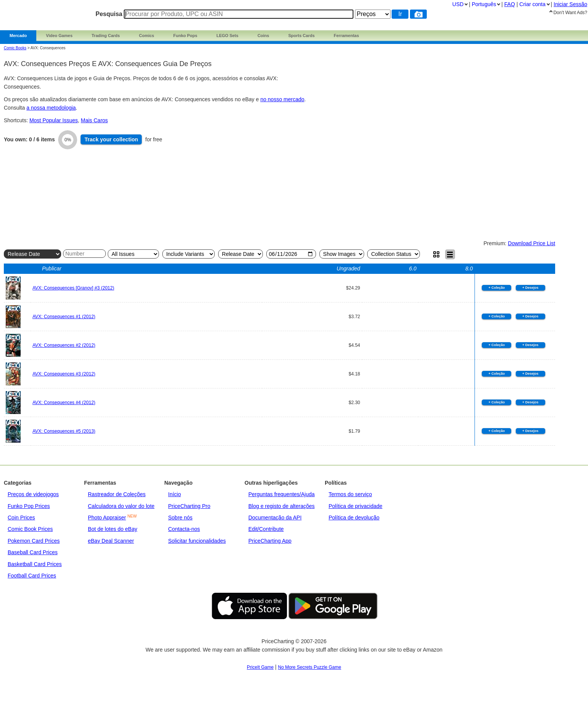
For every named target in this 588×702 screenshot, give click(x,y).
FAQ (510, 4)
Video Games (59, 36)
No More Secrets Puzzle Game (310, 667)
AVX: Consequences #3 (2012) (64, 374)
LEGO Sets (227, 36)
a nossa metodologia (51, 108)
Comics (147, 36)
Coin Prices (21, 518)
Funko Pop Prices (29, 506)
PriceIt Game (260, 667)
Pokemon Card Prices (34, 541)
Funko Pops (185, 36)
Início (174, 494)
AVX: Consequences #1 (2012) (64, 317)
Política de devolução (354, 518)
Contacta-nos (184, 529)
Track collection (111, 139)
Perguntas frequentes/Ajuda (282, 494)
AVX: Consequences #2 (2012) (64, 345)
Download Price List (531, 243)
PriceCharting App (270, 541)
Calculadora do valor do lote (121, 506)
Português (484, 4)
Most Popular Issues (54, 120)
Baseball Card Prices (33, 552)
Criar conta (532, 4)
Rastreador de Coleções (117, 494)
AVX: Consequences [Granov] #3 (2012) (73, 288)
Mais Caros (95, 120)
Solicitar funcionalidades (197, 541)
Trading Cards (106, 36)
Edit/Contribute (266, 529)
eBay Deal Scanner (111, 541)
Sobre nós (180, 518)
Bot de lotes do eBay (113, 529)
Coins (263, 36)
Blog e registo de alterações (282, 506)
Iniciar (570, 4)
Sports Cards (301, 36)
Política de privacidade (356, 506)
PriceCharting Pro (189, 506)
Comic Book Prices (30, 529)
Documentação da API (275, 518)
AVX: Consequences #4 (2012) (64, 403)
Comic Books (15, 48)
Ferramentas (347, 36)
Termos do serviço (350, 494)
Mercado (18, 36)
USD (458, 4)
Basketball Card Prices (35, 564)
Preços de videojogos (33, 494)
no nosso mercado (282, 99)
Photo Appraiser (107, 518)
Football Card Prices (32, 576)
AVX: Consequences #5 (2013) (64, 431)
